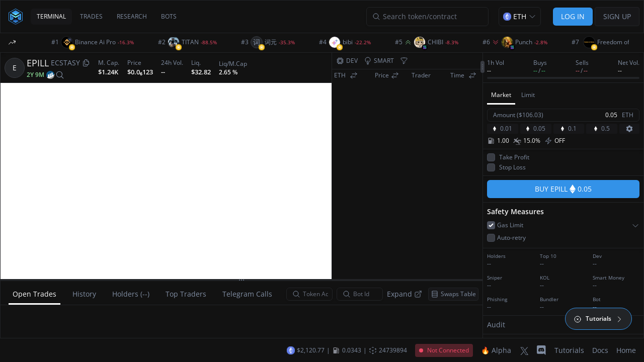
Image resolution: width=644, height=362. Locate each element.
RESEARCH (132, 16)
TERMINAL (51, 16)
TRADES (91, 16)
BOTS (169, 16)
